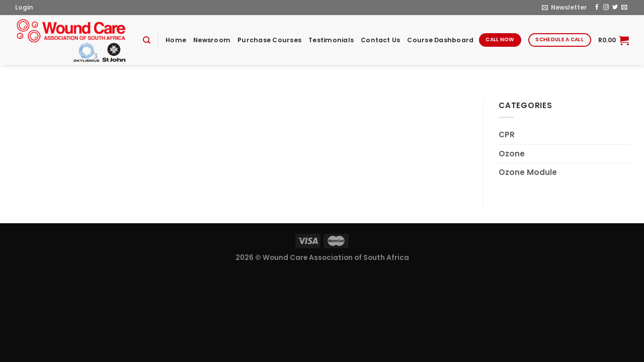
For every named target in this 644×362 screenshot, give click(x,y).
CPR (507, 134)
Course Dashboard (440, 40)
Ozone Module (528, 172)
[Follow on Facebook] (597, 8)
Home (176, 40)
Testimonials (331, 40)
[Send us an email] (624, 8)
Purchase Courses (269, 40)
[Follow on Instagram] (606, 8)
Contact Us (380, 40)
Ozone (512, 154)
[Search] (147, 40)
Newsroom (212, 40)
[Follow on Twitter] (615, 8)
